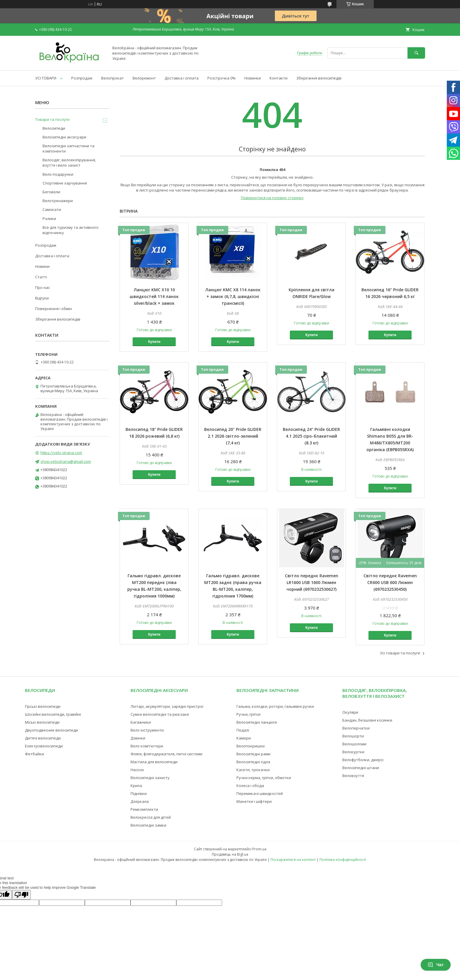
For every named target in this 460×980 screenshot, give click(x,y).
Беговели (51, 192)
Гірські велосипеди (43, 706)
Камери (244, 738)
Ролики (49, 219)
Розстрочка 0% (221, 78)
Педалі (243, 730)
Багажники (141, 722)
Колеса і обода (250, 786)
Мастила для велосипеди (154, 762)
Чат (436, 965)
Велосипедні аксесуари (64, 137)
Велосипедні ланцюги (257, 722)
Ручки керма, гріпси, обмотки (264, 778)
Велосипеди (54, 128)
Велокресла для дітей (151, 817)
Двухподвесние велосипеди (51, 730)
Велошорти (353, 736)
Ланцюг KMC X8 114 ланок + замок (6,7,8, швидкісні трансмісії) (233, 296)
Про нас (43, 287)
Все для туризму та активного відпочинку (71, 230)
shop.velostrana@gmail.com (66, 461)
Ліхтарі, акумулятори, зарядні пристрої (167, 706)
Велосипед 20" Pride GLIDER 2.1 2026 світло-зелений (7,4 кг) (233, 436)
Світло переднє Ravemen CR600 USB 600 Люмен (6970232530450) (390, 582)
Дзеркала (140, 801)
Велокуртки (353, 752)
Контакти (279, 78)
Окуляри (350, 712)
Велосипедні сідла (253, 762)
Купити (154, 342)
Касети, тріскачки (253, 770)
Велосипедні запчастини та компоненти (69, 148)
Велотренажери (58, 201)
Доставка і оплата (182, 78)
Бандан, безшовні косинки (367, 720)
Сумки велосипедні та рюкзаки (160, 714)
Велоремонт (144, 78)
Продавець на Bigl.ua (230, 854)
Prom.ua (259, 849)
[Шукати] (416, 53)
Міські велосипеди (42, 722)
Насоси (137, 770)
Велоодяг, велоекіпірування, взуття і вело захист (69, 163)
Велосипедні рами (253, 754)
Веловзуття (353, 776)
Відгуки (42, 298)
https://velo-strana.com (61, 453)
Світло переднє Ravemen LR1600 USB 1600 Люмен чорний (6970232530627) (312, 582)
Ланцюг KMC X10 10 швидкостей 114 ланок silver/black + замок (154, 296)
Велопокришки (251, 746)
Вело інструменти (147, 730)
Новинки (253, 78)
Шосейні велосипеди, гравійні (53, 714)
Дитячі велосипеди (43, 738)
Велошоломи (354, 744)
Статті (41, 277)
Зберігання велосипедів (319, 78)
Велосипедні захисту (150, 778)
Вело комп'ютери (147, 746)
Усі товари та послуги (400, 653)
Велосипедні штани (361, 768)
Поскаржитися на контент (293, 860)
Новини (42, 266)
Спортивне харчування (65, 183)
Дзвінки (138, 738)
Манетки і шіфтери (254, 801)
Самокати (52, 209)
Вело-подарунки (58, 174)
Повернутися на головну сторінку (272, 198)
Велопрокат (113, 78)
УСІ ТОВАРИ (46, 78)
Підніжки (139, 793)
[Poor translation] (21, 895)
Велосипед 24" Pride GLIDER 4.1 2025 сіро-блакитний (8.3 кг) (311, 436)
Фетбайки (34, 754)
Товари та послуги (52, 119)
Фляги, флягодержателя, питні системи (166, 754)
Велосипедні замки (148, 825)
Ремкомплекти (144, 809)
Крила (136, 786)
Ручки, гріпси (248, 714)
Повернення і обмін (54, 309)
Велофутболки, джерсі (363, 760)
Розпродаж (82, 78)
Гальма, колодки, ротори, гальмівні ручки (275, 706)
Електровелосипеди (44, 746)
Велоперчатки (356, 728)
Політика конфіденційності (343, 860)
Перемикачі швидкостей (260, 793)
